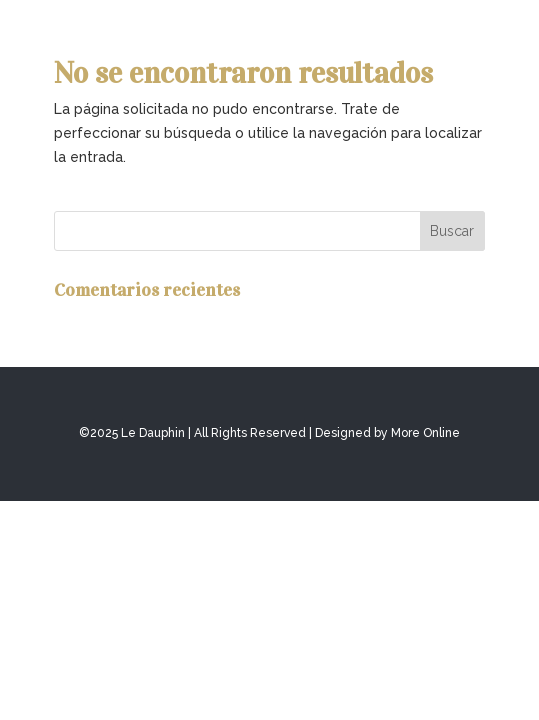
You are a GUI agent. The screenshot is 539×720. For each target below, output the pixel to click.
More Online (425, 433)
